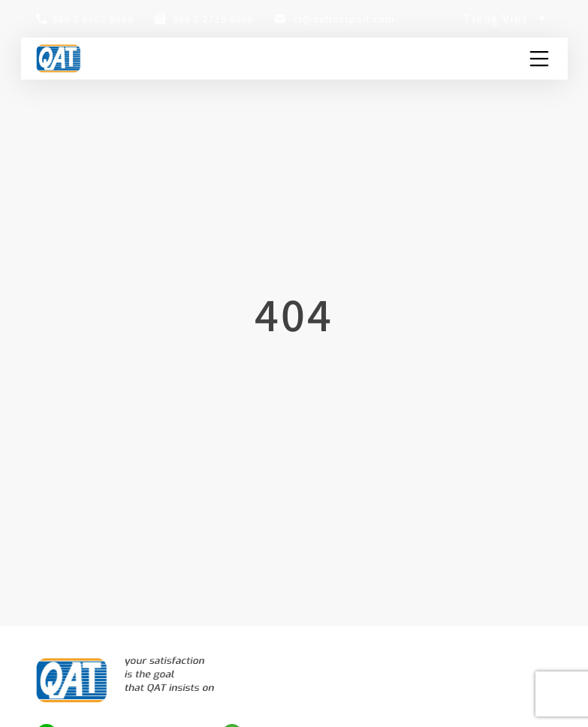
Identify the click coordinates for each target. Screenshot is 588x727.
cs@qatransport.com (344, 18)
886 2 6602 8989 (93, 18)
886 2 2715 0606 (213, 18)
